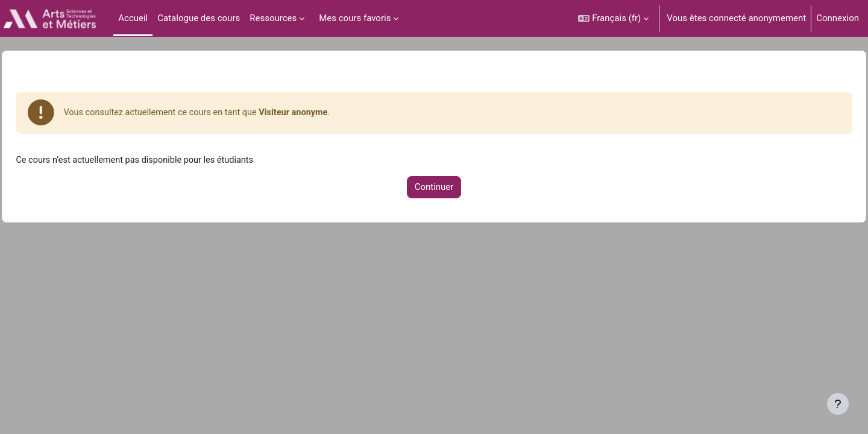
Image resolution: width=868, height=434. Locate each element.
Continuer (434, 189)
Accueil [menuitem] (133, 18)
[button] (613, 18)
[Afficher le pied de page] (838, 404)
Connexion (838, 18)
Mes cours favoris (355, 18)
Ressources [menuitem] (273, 18)
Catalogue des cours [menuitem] (199, 18)
